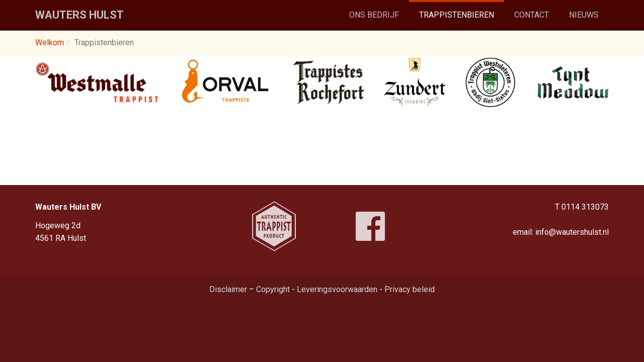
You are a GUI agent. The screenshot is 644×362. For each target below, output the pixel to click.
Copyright (273, 289)
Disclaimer (228, 289)
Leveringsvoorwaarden (337, 289)
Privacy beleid (410, 289)
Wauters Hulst (79, 15)
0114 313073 (585, 207)
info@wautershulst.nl (572, 232)
